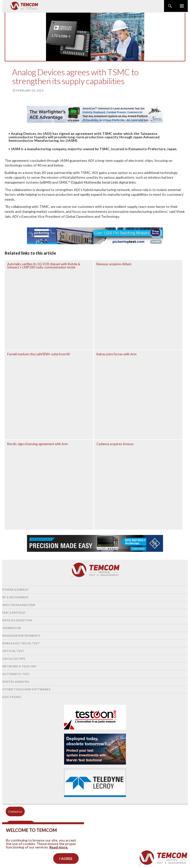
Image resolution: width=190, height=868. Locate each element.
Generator (12, 628)
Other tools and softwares (26, 689)
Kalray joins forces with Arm (117, 354)
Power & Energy (15, 590)
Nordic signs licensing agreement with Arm (37, 444)
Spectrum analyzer (19, 605)
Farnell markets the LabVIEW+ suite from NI (38, 354)
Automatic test (16, 674)
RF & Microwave (15, 597)
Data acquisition (17, 620)
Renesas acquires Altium (114, 264)
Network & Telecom (19, 666)
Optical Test (13, 651)
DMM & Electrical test (21, 643)
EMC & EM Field (14, 613)
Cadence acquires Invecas (115, 444)
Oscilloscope (14, 659)
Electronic (12, 697)
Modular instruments (21, 636)
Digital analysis (16, 682)
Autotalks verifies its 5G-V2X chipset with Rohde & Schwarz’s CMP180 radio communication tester (44, 266)
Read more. (59, 853)
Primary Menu (182, 6)
